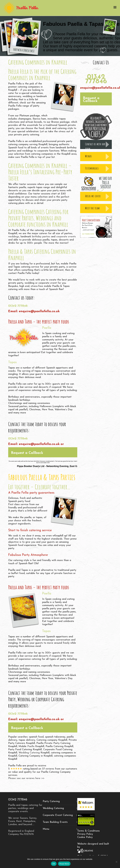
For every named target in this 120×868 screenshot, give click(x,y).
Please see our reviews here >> (26, 778)
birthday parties (41, 237)
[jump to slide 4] (47, 468)
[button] (43, 452)
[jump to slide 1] (38, 468)
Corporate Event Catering (58, 815)
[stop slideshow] (50, 468)
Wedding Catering (29, 753)
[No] (116, 862)
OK (54, 864)
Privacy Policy (85, 834)
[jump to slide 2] (41, 468)
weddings (14, 237)
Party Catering (51, 801)
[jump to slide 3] (44, 468)
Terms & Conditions (88, 831)
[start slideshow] (35, 468)
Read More (64, 864)
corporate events (66, 237)
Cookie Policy (85, 837)
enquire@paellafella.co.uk (39, 311)
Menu (46, 829)
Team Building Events (55, 822)
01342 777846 (18, 306)
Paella (31, 746)
